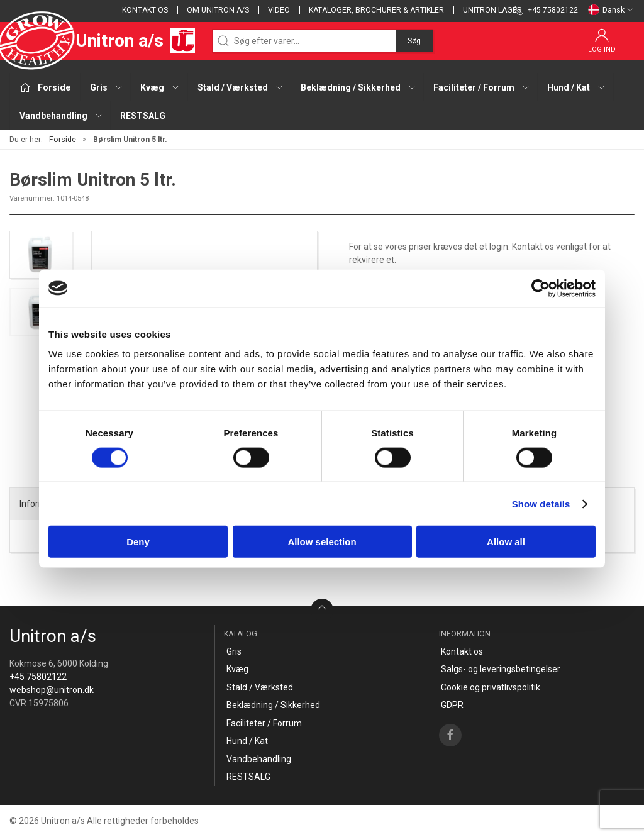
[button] (41, 255)
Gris (234, 651)
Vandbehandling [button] (61, 116)
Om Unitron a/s (218, 10)
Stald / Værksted (260, 687)
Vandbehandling (259, 759)
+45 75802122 (38, 677)
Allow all (506, 542)
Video (279, 10)
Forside (63, 140)
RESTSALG (143, 116)
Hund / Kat (247, 741)
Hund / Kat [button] (576, 87)
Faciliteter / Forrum (264, 723)
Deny (138, 542)
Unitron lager (492, 10)
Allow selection (322, 542)
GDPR (452, 705)
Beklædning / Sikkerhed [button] (358, 87)
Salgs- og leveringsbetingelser (501, 669)
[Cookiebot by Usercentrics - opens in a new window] (541, 288)
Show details (541, 503)
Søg (414, 41)
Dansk (611, 10)
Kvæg (237, 669)
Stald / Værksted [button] (241, 87)
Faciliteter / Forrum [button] (482, 87)
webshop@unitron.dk (52, 690)
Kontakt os (145, 10)
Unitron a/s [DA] (102, 41)
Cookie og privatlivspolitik (491, 687)
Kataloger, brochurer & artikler (376, 10)
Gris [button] (107, 87)
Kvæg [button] (160, 87)
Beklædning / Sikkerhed (273, 705)
